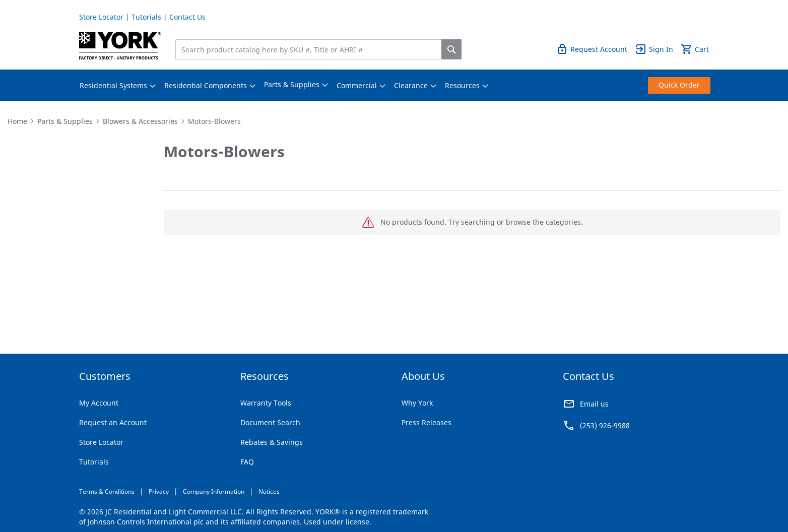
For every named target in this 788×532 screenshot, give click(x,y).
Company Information (214, 491)
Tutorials (146, 17)
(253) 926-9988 (605, 425)
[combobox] (311, 49)
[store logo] (120, 46)
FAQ (247, 462)
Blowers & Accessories (140, 121)
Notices (269, 491)
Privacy (159, 491)
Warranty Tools (266, 403)
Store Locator (101, 17)
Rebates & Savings (272, 442)
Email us (594, 404)
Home (17, 121)
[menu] (394, 85)
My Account (99, 403)
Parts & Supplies (65, 121)
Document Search (270, 422)
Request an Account (113, 422)
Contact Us (187, 17)
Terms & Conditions (107, 491)
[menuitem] (113, 86)
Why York (417, 403)
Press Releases (426, 422)
